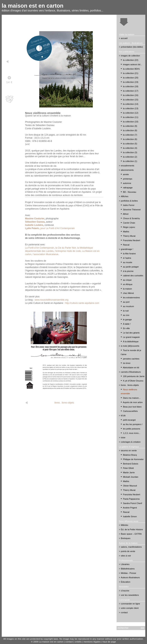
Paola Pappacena (131, 499)
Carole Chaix (129, 223)
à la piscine (128, 271)
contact (124, 612)
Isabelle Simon (130, 516)
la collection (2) (130, 157)
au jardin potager (131, 267)
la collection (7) (130, 135)
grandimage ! (127, 249)
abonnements (127, 170)
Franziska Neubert (131, 240)
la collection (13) (131, 108)
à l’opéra (127, 258)
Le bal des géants (131, 333)
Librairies (125, 564)
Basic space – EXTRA (131, 534)
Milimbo (125, 525)
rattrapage (128, 188)
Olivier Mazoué (130, 486)
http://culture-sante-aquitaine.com (82, 303)
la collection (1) (130, 161)
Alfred (126, 214)
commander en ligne (131, 604)
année (126, 174)
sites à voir (126, 556)
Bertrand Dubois (131, 464)
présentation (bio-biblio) (132, 47)
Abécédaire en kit (131, 368)
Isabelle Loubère (34, 225)
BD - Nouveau (129, 192)
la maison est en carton (33, 6)
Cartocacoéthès (130, 411)
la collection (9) (130, 126)
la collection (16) (131, 95)
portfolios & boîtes (129, 201)
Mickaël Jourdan (131, 477)
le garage (127, 320)
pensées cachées (131, 359)
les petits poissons (131, 429)
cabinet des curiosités (133, 276)
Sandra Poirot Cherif (132, 503)
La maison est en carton (51, 642)
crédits (78, 642)
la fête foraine (129, 254)
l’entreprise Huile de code (68, 251)
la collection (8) (130, 130)
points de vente (128, 551)
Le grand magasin (131, 337)
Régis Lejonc (129, 227)
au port (126, 302)
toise (123, 437)
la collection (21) (131, 73)
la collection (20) (131, 78)
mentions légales (92, 642)
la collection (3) (130, 152)
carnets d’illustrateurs (131, 372)
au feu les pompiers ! (133, 424)
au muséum (128, 306)
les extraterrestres (131, 298)
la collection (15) (131, 100)
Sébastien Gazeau (35, 222)
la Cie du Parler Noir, (66, 248)
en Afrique (128, 284)
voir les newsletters (130, 595)
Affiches (125, 196)
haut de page (109, 642)
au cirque (127, 280)
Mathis (126, 232)
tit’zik (123, 416)
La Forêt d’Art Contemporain (40, 248)
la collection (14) (131, 104)
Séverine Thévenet (132, 210)
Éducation (126, 582)
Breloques (126, 538)
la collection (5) (130, 144)
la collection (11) (131, 117)
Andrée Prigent (130, 508)
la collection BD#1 (131, 69)
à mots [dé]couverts (130, 346)
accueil (124, 38)
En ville (126, 328)
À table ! (127, 324)
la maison (127, 289)
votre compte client (130, 608)
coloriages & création (131, 442)
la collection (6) (130, 139)
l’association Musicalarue (45, 254)
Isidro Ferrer (129, 205)
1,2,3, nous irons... (132, 433)
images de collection (131, 56)
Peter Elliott (128, 468)
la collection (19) (131, 82)
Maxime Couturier (35, 219)
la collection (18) (131, 86)
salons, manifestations (131, 547)
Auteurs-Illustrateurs (130, 577)
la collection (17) (131, 91)
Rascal (126, 245)
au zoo (126, 315)
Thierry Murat (129, 236)
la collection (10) (131, 122)
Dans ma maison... (132, 398)
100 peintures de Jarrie (134, 376)
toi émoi (127, 363)
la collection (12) (131, 113)
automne (127, 183)
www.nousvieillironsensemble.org (51, 300)
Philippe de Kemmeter (133, 459)
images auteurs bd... (132, 64)
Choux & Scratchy (131, 218)
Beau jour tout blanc (132, 407)
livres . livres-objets (64, 403)
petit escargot (129, 420)
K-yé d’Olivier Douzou (133, 381)
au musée (127, 262)
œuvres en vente (129, 450)
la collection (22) (131, 60)
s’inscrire (125, 591)
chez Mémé (128, 293)
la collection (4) (130, 148)
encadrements (128, 166)
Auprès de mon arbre (133, 402)
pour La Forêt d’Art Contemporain (50, 228)
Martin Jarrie (129, 472)
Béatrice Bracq (130, 455)
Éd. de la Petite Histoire (132, 529)
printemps (127, 179)
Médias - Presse (129, 573)
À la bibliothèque (131, 342)
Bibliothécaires (128, 569)
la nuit (126, 311)
